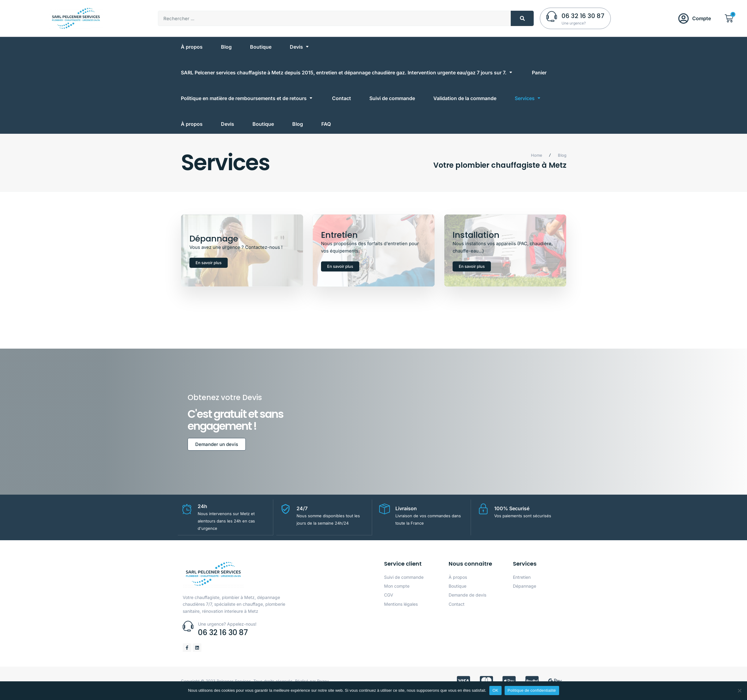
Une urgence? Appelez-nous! (227, 628)
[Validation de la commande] (465, 98)
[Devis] (300, 47)
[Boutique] (261, 47)
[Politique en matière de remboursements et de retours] (247, 98)
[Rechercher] (522, 18)
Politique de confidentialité (532, 690)
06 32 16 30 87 (583, 16)
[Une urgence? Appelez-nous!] (188, 630)
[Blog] (226, 47)
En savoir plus (209, 265)
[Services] (528, 98)
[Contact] (342, 98)
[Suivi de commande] (392, 98)
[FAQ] (326, 124)
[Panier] (539, 73)
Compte (702, 18)
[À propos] (192, 47)
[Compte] (684, 19)
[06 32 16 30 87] (552, 16)
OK (495, 690)
